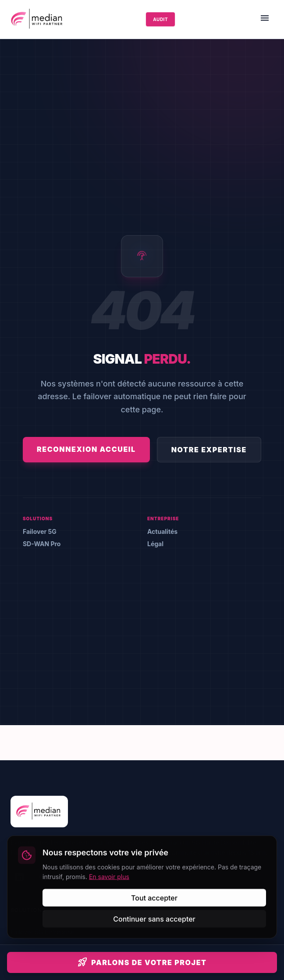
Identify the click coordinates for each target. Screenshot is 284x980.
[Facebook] (44, 877)
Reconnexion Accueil (86, 449)
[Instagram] (68, 877)
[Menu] (265, 19)
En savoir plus (109, 965)
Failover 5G (40, 531)
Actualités (162, 531)
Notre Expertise (209, 450)
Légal (155, 544)
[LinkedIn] (19, 877)
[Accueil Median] (38, 19)
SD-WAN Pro (42, 544)
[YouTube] (93, 877)
